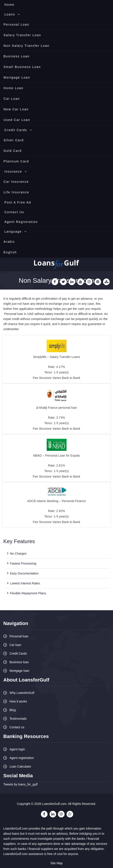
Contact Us (14, 212)
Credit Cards (18, 130)
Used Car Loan (17, 120)
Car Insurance (16, 182)
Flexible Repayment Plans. (28, 593)
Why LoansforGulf (22, 693)
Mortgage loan (19, 671)
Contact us (17, 727)
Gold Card (13, 151)
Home (9, 5)
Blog (13, 710)
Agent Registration (21, 222)
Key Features (19, 541)
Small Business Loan (22, 67)
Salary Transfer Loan (22, 35)
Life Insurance (16, 192)
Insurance (16, 171)
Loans (12, 14)
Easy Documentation (24, 573)
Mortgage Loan (17, 77)
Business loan (19, 662)
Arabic (9, 242)
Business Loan (17, 56)
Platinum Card (16, 161)
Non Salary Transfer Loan (27, 46)
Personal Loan (16, 24)
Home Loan (13, 88)
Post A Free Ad (18, 202)
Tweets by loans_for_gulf (20, 784)
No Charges (18, 554)
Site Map (56, 863)
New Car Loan (16, 109)
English (10, 252)
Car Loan (12, 99)
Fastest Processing (23, 563)
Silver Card (14, 140)
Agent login (17, 749)
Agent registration (22, 758)
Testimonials (18, 719)
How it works (18, 701)
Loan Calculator (20, 766)
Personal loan (19, 636)
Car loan (15, 645)
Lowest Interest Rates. (25, 583)
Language (16, 232)
